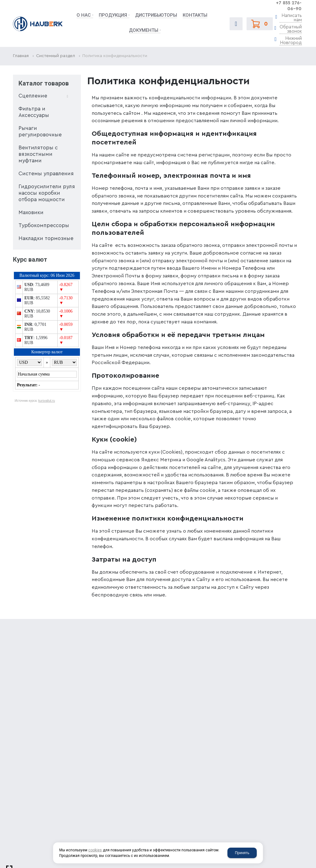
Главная (21, 56)
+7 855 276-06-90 (289, 6)
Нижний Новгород (291, 41)
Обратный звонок (291, 29)
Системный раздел (56, 56)
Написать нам (292, 18)
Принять (242, 853)
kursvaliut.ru (47, 401)
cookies (95, 850)
